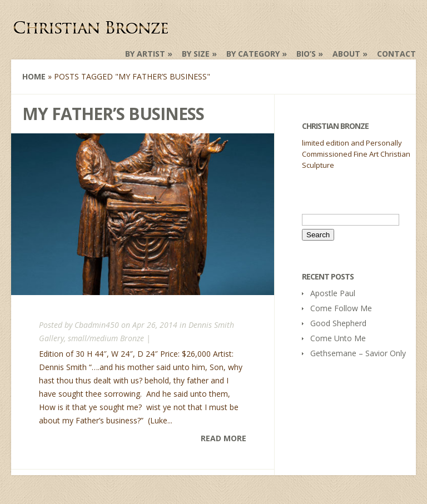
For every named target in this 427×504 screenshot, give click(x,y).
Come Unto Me (338, 338)
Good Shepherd (338, 323)
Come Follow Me (341, 308)
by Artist (145, 54)
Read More (224, 438)
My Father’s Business (113, 114)
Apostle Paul (333, 293)
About (346, 54)
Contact (396, 54)
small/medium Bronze (106, 338)
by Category (253, 54)
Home (34, 76)
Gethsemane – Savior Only (358, 353)
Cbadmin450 (97, 325)
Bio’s (306, 54)
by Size (196, 54)
